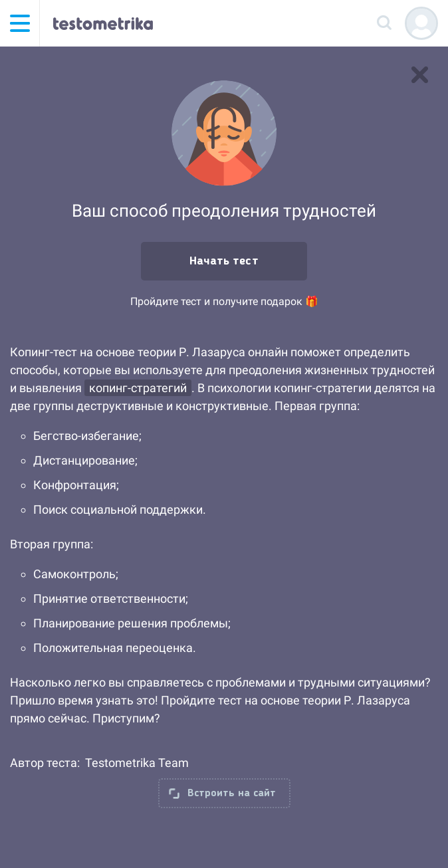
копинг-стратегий (138, 388)
